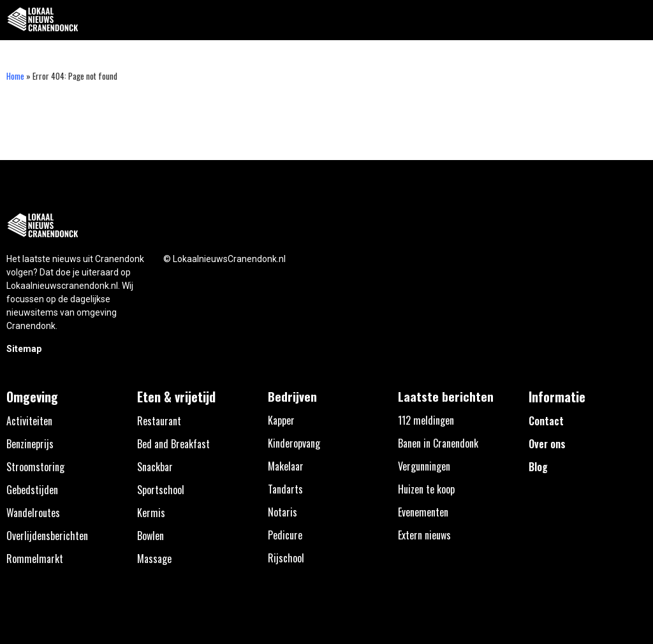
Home (15, 76)
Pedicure (285, 535)
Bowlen (150, 536)
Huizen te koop (426, 489)
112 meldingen (426, 420)
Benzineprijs (30, 444)
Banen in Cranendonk (438, 443)
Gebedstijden (32, 490)
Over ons (547, 444)
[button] (636, 20)
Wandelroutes (33, 513)
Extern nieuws (424, 535)
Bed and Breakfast (173, 444)
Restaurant (159, 421)
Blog (538, 467)
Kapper (281, 420)
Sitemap (24, 349)
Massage (154, 559)
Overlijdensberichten (47, 536)
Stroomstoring (35, 467)
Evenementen (423, 512)
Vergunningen (424, 466)
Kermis (151, 513)
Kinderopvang (294, 443)
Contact (546, 421)
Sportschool (161, 490)
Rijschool (286, 558)
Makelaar (286, 466)
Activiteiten (29, 421)
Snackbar (155, 467)
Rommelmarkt (35, 559)
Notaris (282, 512)
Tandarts (285, 489)
